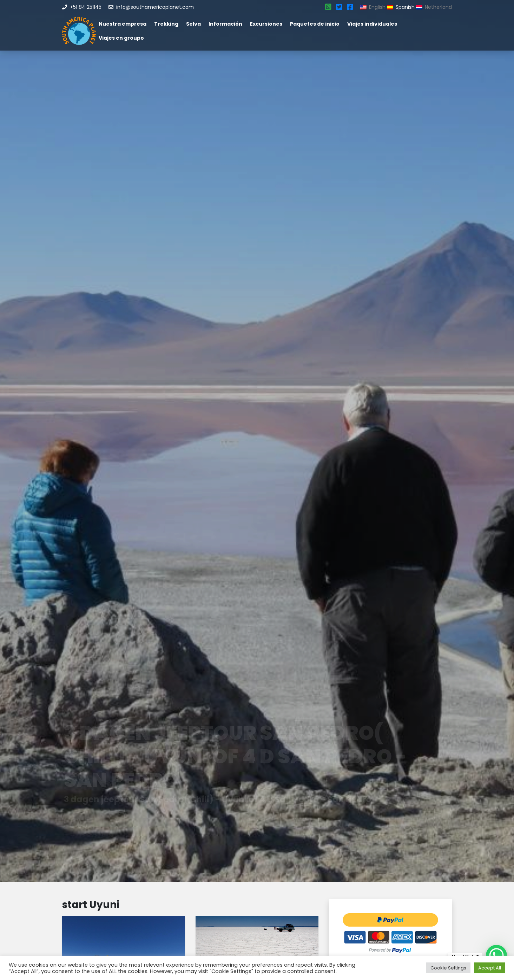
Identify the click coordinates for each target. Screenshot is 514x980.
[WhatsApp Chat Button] (496, 955)
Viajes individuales (372, 24)
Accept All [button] (490, 968)
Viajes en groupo (121, 38)
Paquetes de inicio (315, 24)
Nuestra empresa (123, 24)
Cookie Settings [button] (448, 968)
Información (225, 24)
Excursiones (266, 24)
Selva (193, 24)
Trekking (166, 24)
